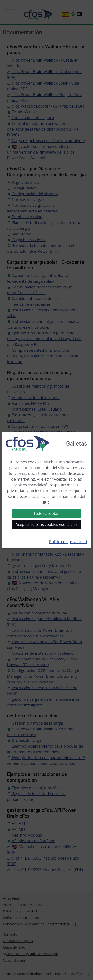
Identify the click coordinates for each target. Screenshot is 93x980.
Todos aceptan (46, 513)
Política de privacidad (68, 542)
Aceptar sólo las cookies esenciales (46, 524)
